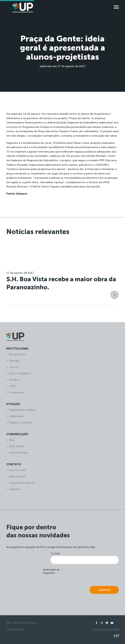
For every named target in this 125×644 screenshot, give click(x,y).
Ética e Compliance (20, 373)
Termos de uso (15, 630)
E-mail (55, 553)
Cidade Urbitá (17, 416)
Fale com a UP (17, 470)
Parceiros (14, 380)
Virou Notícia (16, 446)
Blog (12, 440)
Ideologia (14, 361)
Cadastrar (104, 590)
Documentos (17, 392)
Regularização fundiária (22, 410)
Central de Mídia (18, 453)
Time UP (14, 367)
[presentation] (93, 574)
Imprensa (14, 489)
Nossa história (17, 354)
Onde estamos (17, 476)
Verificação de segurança (51, 571)
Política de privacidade (106, 630)
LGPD (12, 386)
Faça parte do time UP (22, 483)
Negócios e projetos (21, 423)
